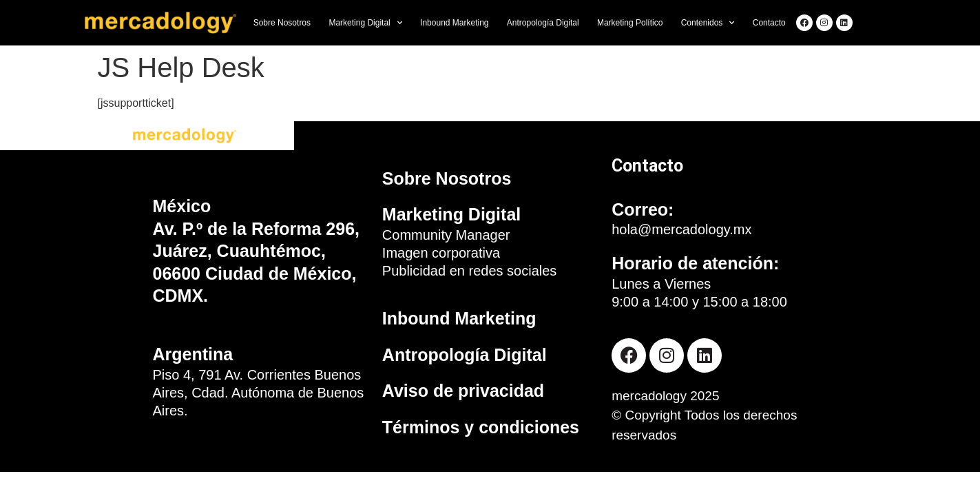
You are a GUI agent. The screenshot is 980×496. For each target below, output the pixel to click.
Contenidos (708, 23)
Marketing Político (630, 23)
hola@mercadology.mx (681, 229)
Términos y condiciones (481, 427)
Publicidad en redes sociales (470, 271)
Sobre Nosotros (282, 23)
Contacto (769, 23)
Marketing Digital (365, 23)
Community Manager (446, 235)
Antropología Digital (543, 23)
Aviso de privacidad (463, 391)
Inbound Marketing (454, 23)
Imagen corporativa (441, 253)
